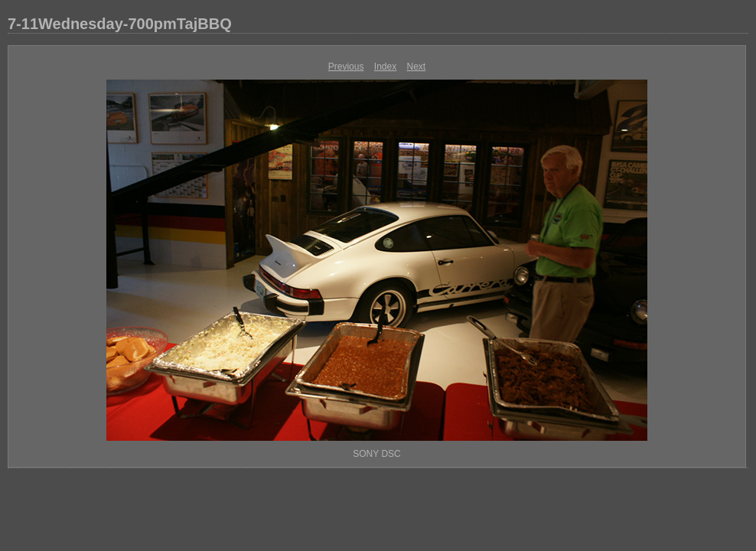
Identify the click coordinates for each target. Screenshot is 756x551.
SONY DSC (376, 454)
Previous (346, 67)
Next (417, 67)
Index (385, 67)
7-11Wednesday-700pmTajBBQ (120, 24)
